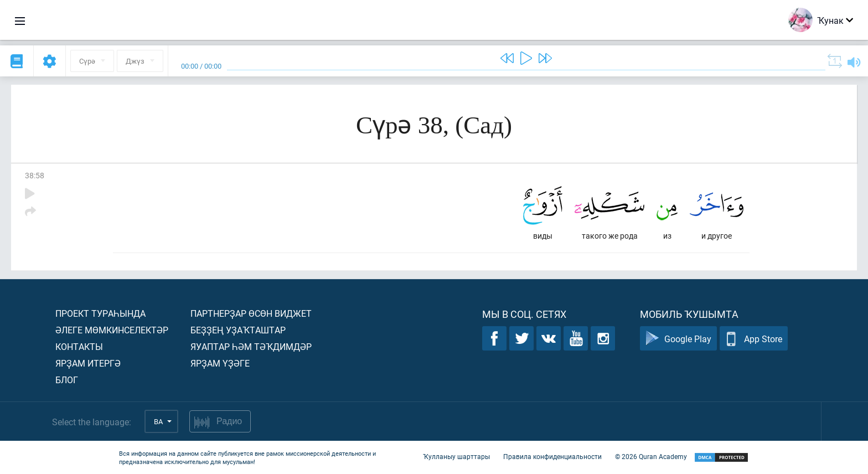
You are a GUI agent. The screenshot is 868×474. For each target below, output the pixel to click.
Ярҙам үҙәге (220, 363)
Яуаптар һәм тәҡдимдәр (251, 346)
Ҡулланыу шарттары (456, 456)
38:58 (35, 175)
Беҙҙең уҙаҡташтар (238, 330)
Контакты (79, 346)
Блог (67, 380)
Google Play (678, 339)
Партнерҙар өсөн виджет (251, 313)
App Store (754, 339)
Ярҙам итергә (88, 363)
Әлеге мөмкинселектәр (112, 330)
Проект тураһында (100, 313)
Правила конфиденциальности (552, 456)
